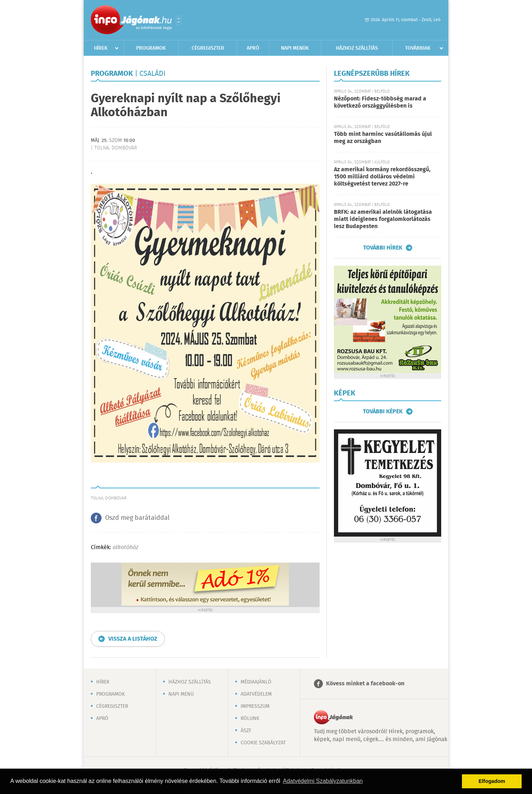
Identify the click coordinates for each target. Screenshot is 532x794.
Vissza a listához (133, 639)
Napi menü (181, 694)
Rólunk (250, 719)
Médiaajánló (256, 682)
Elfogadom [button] (492, 781)
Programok (151, 48)
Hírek (101, 48)
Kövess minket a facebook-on (365, 684)
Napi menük (295, 48)
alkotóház (125, 548)
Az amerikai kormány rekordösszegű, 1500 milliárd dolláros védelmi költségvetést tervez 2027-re (382, 177)
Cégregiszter (208, 48)
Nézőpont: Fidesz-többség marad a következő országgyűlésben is (380, 102)
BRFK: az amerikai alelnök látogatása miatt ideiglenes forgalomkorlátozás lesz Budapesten (383, 219)
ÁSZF (246, 731)
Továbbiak (418, 48)
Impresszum (255, 706)
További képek (383, 411)
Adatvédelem (256, 694)
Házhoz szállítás (357, 48)
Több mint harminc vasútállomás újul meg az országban (383, 138)
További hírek (383, 248)
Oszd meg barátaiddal (137, 518)
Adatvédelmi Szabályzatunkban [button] (323, 781)
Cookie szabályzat (263, 743)
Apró (253, 48)
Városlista (179, 20)
